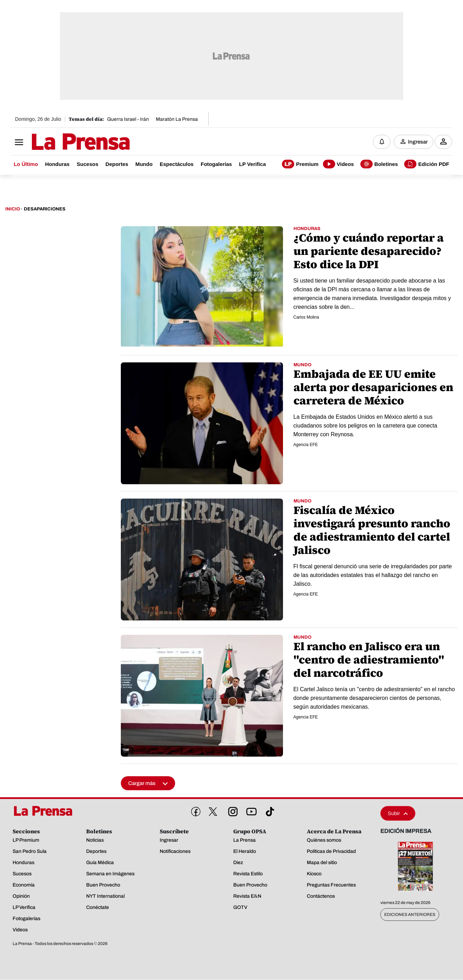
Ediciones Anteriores (410, 915)
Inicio (13, 209)
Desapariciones (45, 209)
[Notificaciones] (382, 142)
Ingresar (418, 142)
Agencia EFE (306, 445)
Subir (398, 814)
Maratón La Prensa (177, 119)
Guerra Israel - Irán (128, 119)
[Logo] (63, 143)
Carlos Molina (306, 318)
